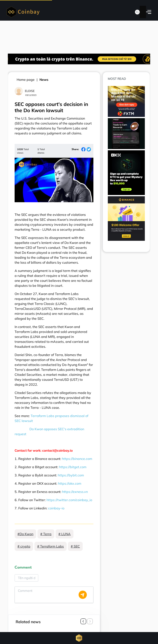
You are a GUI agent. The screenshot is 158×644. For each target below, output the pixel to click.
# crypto (24, 546)
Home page (26, 80)
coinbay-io (56, 508)
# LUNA (64, 534)
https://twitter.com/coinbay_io (69, 500)
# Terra (46, 534)
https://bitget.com (73, 467)
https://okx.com (70, 483)
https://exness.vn (75, 492)
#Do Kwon (25, 534)
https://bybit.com (71, 475)
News (44, 80)
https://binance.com (77, 459)
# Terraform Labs (51, 546)
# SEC (75, 546)
